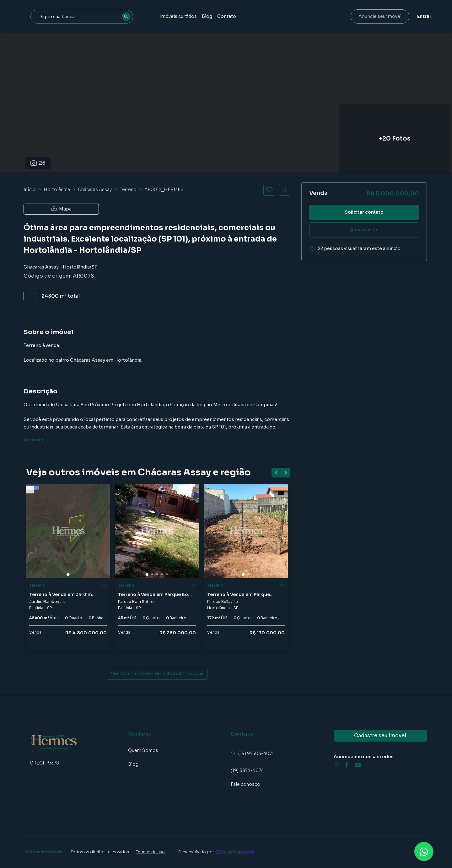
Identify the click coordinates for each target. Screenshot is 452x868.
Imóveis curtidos (234, 16)
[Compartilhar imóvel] (285, 190)
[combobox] (139, 17)
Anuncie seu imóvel (375, 16)
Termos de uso (150, 852)
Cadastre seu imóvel (380, 735)
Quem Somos (143, 750)
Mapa (61, 209)
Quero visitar (364, 230)
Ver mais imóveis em (157, 674)
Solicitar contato (364, 212)
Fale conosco (245, 784)
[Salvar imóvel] (269, 190)
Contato (282, 16)
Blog (263, 16)
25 (38, 163)
